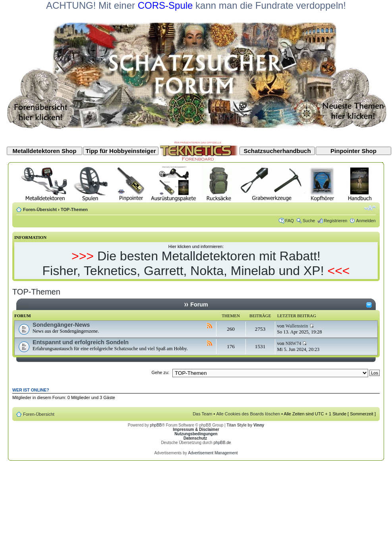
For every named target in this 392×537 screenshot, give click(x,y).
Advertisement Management (213, 453)
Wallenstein (297, 326)
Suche (309, 221)
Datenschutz (195, 438)
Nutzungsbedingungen (196, 434)
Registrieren (335, 221)
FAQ (290, 221)
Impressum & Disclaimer (196, 429)
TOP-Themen (74, 209)
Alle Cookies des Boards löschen (248, 414)
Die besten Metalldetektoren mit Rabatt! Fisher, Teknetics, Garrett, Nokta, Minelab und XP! (183, 263)
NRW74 (294, 343)
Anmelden (366, 221)
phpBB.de (222, 443)
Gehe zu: (160, 372)
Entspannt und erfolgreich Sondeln (81, 342)
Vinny (259, 425)
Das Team (202, 414)
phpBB (156, 425)
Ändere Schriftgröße (370, 208)
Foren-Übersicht (40, 209)
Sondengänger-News (61, 325)
